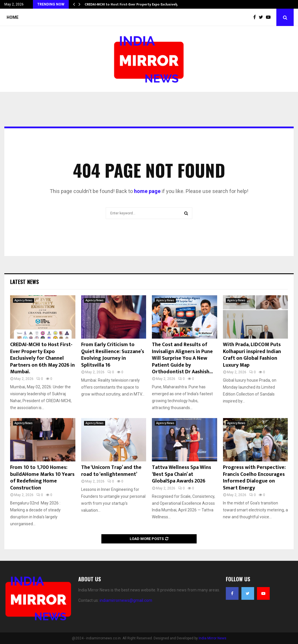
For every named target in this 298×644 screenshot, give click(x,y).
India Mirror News (213, 638)
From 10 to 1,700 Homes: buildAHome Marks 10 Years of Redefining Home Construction (42, 478)
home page (147, 191)
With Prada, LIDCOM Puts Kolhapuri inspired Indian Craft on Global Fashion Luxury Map (252, 355)
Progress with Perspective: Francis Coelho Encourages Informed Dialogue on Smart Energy (254, 478)
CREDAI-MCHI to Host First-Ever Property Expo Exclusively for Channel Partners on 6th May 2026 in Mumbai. (42, 358)
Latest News (24, 282)
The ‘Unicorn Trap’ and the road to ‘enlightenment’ (111, 471)
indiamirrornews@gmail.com (126, 600)
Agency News (24, 300)
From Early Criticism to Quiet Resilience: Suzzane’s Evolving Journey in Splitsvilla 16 (113, 355)
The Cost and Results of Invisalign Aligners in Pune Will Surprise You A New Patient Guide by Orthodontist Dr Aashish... (182, 358)
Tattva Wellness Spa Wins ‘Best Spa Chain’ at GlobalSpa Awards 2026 (181, 474)
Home (13, 17)
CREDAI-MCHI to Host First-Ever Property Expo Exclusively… (133, 4)
